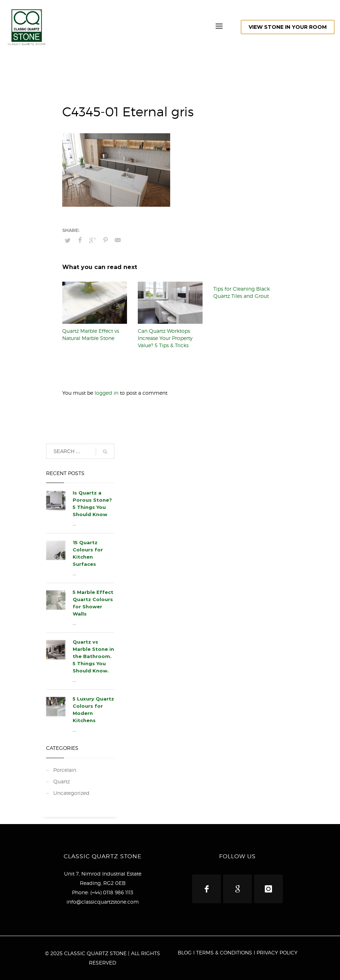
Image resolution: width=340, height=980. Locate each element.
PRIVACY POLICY (277, 952)
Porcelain (65, 770)
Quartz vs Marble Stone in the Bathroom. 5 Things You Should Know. (93, 656)
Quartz (62, 781)
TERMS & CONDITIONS (224, 952)
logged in (107, 393)
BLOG (185, 952)
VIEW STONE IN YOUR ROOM (288, 27)
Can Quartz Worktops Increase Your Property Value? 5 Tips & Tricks (165, 338)
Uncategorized (71, 793)
